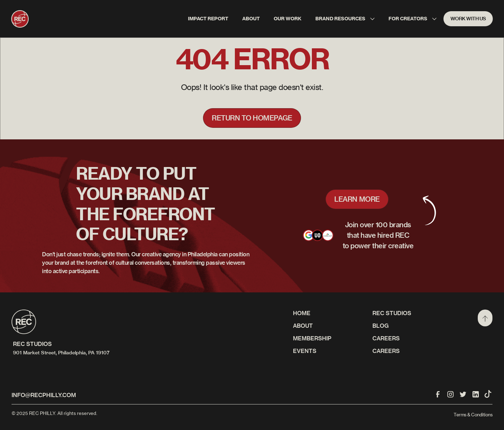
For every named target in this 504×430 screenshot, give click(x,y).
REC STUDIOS (392, 313)
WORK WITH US (468, 19)
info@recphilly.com (44, 395)
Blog (381, 326)
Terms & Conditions (473, 415)
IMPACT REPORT (208, 19)
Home (302, 313)
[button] (345, 19)
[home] (20, 19)
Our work (288, 19)
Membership (312, 338)
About (251, 19)
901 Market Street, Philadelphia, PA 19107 (61, 353)
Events (305, 351)
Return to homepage (252, 118)
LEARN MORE (357, 199)
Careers (386, 351)
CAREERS (386, 338)
